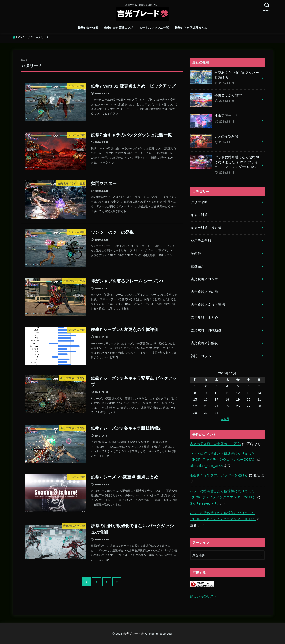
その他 (196, 254)
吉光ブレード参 (134, 634)
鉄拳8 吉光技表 (88, 28)
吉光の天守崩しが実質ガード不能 (215, 444)
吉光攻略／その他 (204, 292)
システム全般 (201, 241)
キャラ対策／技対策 (206, 228)
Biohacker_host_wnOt (206, 466)
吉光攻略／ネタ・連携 (208, 305)
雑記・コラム (201, 356)
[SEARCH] (267, 7)
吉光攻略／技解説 (204, 343)
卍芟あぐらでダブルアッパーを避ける (219, 475)
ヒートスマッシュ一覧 (154, 28)
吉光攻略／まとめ (204, 317)
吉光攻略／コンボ (204, 279)
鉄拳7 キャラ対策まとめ (191, 28)
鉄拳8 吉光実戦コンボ (119, 28)
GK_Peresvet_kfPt (204, 503)
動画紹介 (198, 266)
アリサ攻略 (199, 202)
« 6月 (225, 419)
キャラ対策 (199, 215)
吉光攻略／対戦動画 (206, 330)
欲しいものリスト (203, 596)
